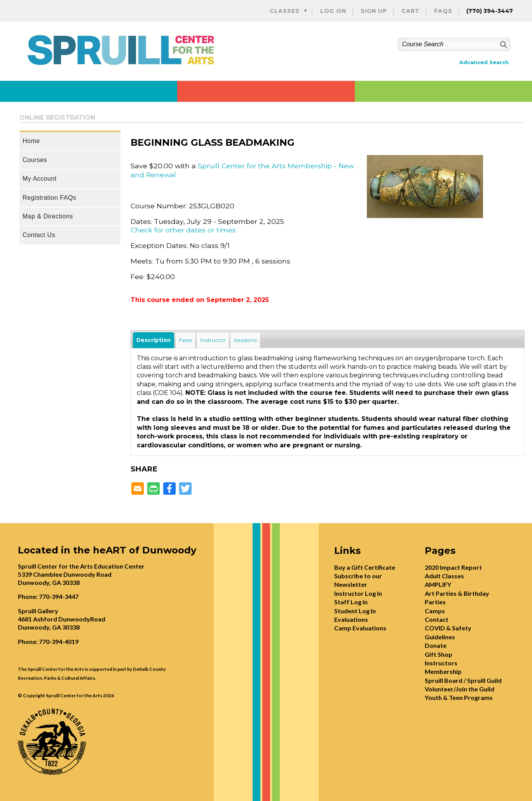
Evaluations (351, 619)
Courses (35, 160)
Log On (333, 11)
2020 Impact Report (453, 567)
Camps (435, 611)
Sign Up (374, 11)
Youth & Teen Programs (459, 697)
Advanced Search (484, 62)
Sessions (245, 340)
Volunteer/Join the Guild (460, 689)
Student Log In (355, 611)
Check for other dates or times (183, 230)
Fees (185, 340)
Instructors (441, 663)
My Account (40, 179)
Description (153, 340)
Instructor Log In (358, 593)
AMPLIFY (438, 584)
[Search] (503, 44)
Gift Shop (439, 654)
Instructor (213, 340)
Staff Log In (351, 602)
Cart (411, 11)
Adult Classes (444, 576)
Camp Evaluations (360, 628)
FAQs (443, 11)
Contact (437, 619)
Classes (285, 11)
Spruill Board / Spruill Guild (463, 680)
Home (31, 141)
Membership (443, 671)
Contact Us (39, 235)
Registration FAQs (49, 198)
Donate (436, 645)
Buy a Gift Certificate (365, 567)
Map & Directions (48, 216)
